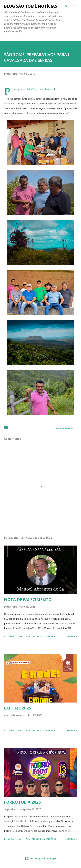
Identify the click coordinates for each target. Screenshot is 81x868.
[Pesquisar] (67, 6)
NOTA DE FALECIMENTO (28, 599)
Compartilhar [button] (64, 428)
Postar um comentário (41, 636)
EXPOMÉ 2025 (18, 708)
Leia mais (71, 636)
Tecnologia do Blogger (40, 858)
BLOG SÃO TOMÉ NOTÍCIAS (31, 6)
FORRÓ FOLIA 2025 (23, 802)
